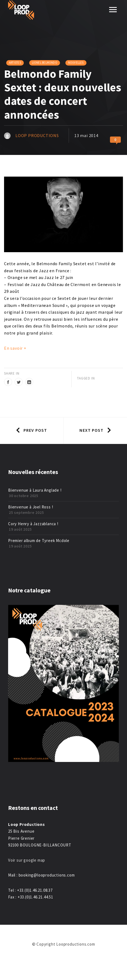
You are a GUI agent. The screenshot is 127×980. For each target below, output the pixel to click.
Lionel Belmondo (45, 63)
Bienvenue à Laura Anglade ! (35, 490)
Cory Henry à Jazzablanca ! (33, 524)
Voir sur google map (27, 860)
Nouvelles (76, 63)
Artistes (15, 63)
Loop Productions (37, 135)
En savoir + (15, 348)
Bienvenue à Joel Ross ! (31, 507)
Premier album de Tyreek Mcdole (39, 541)
